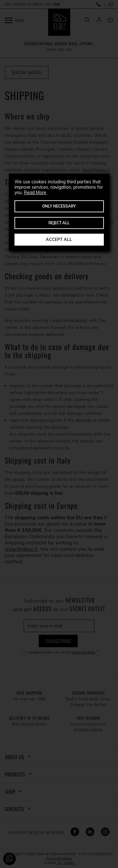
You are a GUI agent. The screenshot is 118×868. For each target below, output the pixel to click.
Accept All (59, 239)
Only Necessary (59, 206)
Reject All (59, 223)
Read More (35, 192)
